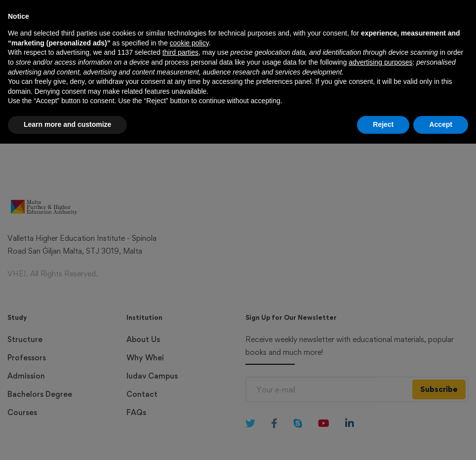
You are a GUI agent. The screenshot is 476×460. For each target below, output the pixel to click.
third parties (180, 369)
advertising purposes (380, 379)
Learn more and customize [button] (67, 441)
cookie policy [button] (189, 359)
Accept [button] (441, 441)
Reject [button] (383, 441)
